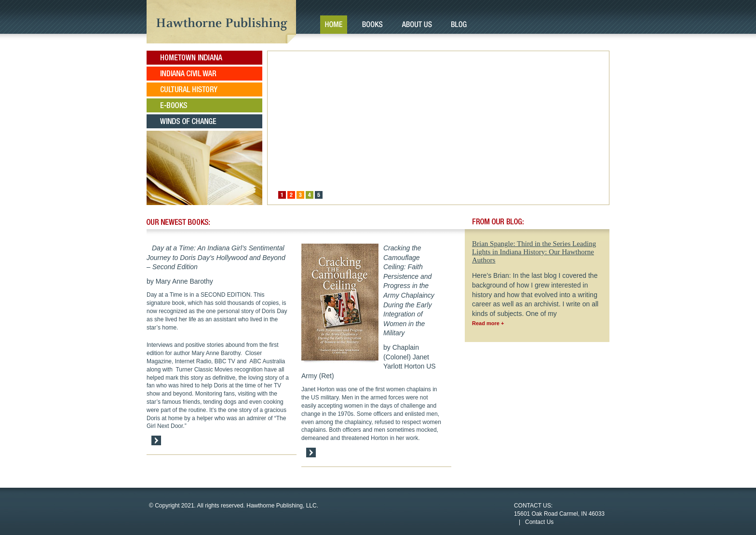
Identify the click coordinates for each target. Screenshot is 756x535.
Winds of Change (204, 121)
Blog (459, 25)
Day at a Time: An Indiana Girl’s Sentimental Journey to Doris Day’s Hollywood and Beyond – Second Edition (216, 257)
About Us (417, 25)
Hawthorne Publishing (221, 22)
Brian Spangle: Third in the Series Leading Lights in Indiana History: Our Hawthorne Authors (534, 252)
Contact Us (539, 522)
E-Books (204, 105)
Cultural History (204, 89)
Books (372, 25)
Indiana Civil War (204, 74)
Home (334, 25)
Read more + (488, 323)
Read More (156, 440)
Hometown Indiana (204, 58)
